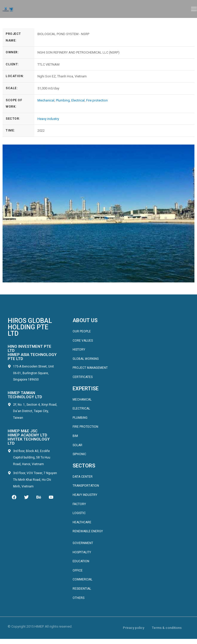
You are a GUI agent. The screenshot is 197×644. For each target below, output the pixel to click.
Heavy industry (48, 119)
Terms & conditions (167, 628)
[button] (194, 9)
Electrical (78, 100)
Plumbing (63, 100)
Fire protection (97, 100)
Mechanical (46, 100)
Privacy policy (134, 628)
